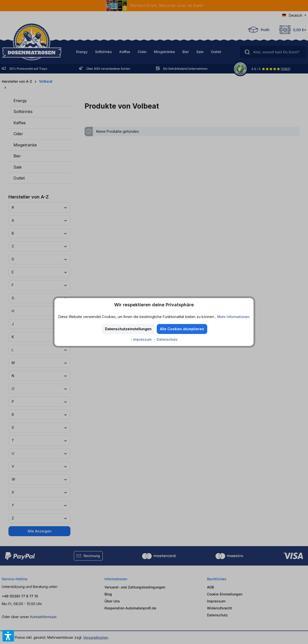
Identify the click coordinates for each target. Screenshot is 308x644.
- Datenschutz (166, 339)
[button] (8, 636)
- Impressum (142, 339)
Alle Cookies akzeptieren (182, 329)
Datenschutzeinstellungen (128, 329)
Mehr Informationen (233, 317)
